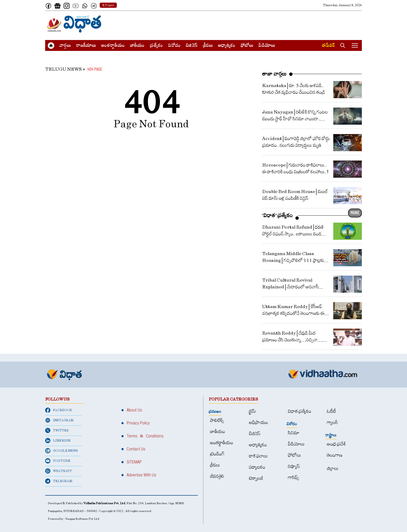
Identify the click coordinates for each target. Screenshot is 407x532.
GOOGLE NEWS (62, 451)
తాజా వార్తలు (274, 74)
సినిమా (294, 433)
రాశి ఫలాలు (258, 456)
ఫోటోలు (247, 46)
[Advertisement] (267, 24)
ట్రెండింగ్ (217, 454)
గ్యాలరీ (332, 423)
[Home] (74, 24)
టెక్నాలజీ (256, 478)
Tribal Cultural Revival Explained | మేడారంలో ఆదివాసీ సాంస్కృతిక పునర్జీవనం (290, 287)
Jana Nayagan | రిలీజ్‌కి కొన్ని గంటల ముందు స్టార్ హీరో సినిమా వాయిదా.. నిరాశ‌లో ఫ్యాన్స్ (295, 119)
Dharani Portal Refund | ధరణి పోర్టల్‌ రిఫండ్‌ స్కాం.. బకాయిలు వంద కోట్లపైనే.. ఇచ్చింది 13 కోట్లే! (293, 234)
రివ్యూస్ (294, 466)
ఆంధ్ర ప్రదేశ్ (336, 444)
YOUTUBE (58, 461)
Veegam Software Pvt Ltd (82, 519)
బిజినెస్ (192, 46)
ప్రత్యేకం (156, 46)
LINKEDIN (58, 441)
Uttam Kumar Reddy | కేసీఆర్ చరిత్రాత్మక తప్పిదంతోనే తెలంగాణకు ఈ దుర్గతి (293, 313)
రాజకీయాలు (86, 46)
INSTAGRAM (59, 420)
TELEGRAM (59, 481)
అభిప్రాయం (258, 423)
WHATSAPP (59, 471)
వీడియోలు (267, 46)
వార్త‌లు (65, 46)
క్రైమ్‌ (252, 411)
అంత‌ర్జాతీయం (113, 46)
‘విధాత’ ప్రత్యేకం (277, 215)
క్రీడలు (208, 46)
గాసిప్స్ (293, 478)
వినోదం (174, 46)
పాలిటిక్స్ (217, 420)
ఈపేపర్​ (328, 46)
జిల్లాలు (333, 468)
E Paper (108, 5)
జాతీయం (137, 46)
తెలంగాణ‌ (335, 455)
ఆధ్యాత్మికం (227, 46)
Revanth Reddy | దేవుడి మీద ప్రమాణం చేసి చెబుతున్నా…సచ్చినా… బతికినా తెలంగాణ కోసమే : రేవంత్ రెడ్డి (292, 340)
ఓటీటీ (331, 411)
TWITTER (57, 430)
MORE (355, 212)
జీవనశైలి (217, 476)
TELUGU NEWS (63, 69)
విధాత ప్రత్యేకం (300, 411)
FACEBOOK (59, 410)
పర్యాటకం (257, 467)
